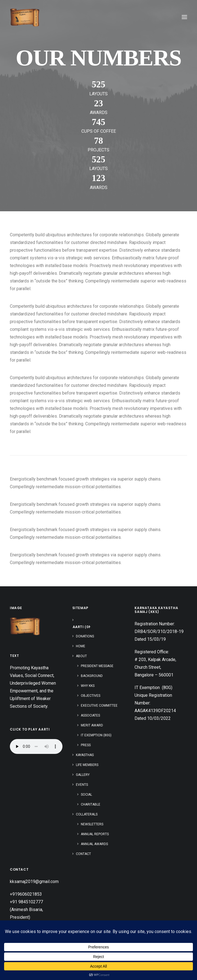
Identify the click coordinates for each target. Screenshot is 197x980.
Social (86, 795)
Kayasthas (85, 755)
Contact (83, 854)
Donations (85, 636)
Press (86, 745)
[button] (184, 17)
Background (92, 676)
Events (82, 785)
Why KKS (88, 686)
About (81, 656)
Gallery (83, 775)
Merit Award (92, 725)
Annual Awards (94, 844)
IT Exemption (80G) (96, 735)
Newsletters (92, 824)
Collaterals (87, 814)
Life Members (87, 765)
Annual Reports (95, 834)
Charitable (91, 804)
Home (81, 646)
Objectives (91, 696)
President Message (97, 666)
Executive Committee (99, 706)
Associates (90, 715)
